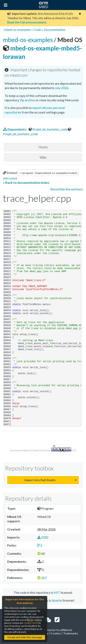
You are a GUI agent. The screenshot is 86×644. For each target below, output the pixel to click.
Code (37, 30)
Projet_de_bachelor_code (48, 129)
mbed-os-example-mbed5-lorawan (43, 48)
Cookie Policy (31, 623)
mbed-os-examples (17, 30)
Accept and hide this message (25, 637)
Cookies (56, 633)
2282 (43, 537)
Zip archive (27, 100)
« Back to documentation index (26, 182)
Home (43, 147)
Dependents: (15, 129)
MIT (57, 592)
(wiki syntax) (10, 178)
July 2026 (62, 88)
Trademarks (71, 633)
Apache (57, 600)
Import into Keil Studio (40, 480)
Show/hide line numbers (67, 189)
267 (42, 578)
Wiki (43, 157)
